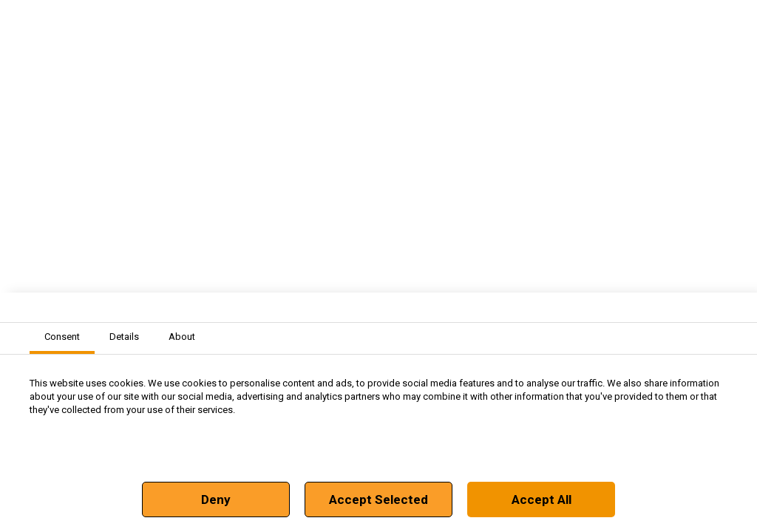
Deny (216, 499)
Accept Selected (378, 499)
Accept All (542, 499)
